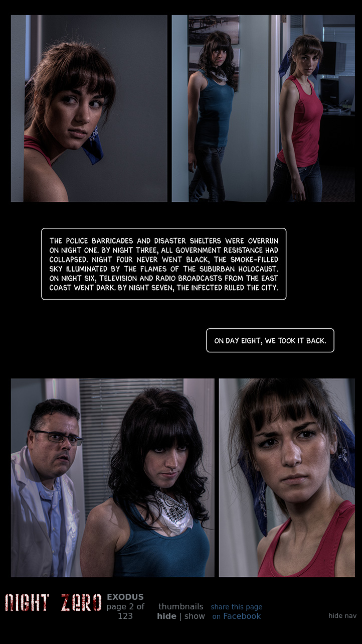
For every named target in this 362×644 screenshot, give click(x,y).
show (195, 616)
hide (167, 616)
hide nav (342, 616)
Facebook (236, 612)
